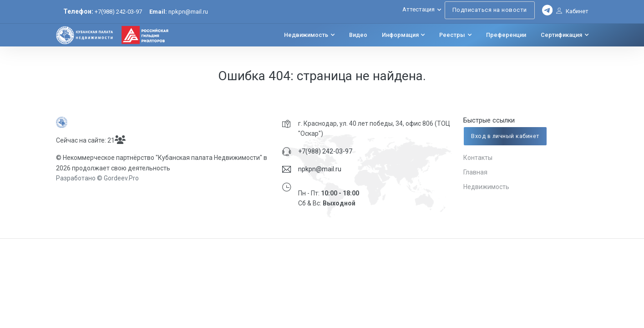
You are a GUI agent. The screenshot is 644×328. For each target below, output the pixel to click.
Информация (400, 35)
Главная (475, 172)
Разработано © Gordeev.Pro (97, 178)
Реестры (452, 35)
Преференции (506, 35)
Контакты (478, 158)
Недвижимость (306, 35)
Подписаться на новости (490, 10)
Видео (358, 35)
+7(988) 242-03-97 (118, 12)
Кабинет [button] (572, 11)
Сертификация (561, 35)
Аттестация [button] (418, 9)
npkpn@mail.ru (179, 12)
